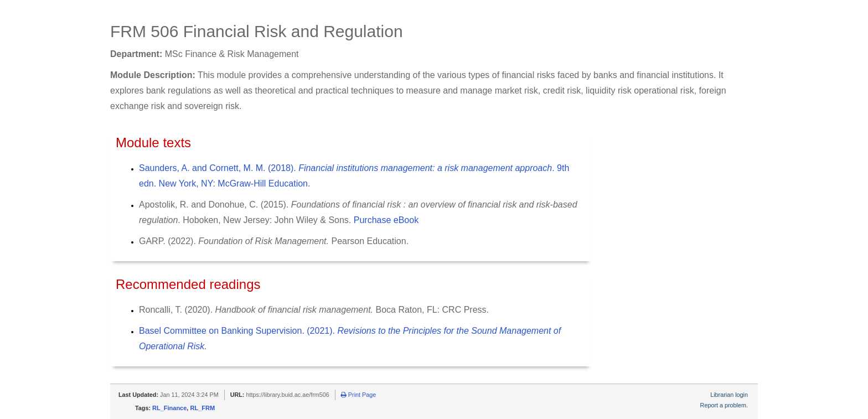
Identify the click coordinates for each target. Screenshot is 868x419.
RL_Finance (169, 408)
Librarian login (729, 395)
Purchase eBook (386, 220)
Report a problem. (724, 405)
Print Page (358, 395)
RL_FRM (202, 408)
